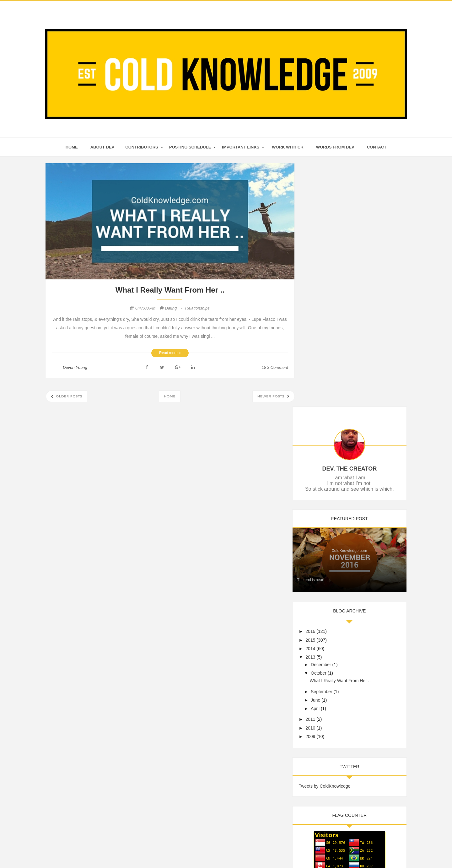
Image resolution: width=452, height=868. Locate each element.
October (328, 424)
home (72, 147)
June (325, 451)
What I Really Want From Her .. (170, 290)
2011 (320, 470)
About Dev (102, 147)
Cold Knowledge (216, 851)
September (331, 442)
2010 (320, 479)
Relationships (197, 308)
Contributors (142, 147)
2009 (320, 487)
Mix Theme (287, 851)
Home (170, 396)
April (325, 459)
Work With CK (288, 147)
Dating (174, 308)
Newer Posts (272, 396)
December (331, 415)
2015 (320, 391)
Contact (377, 147)
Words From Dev (335, 147)
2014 (320, 399)
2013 (320, 408)
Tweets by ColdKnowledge (334, 537)
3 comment (275, 367)
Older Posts (69, 396)
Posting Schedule (190, 147)
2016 (320, 382)
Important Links (241, 147)
